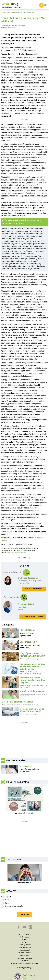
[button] (19, 928)
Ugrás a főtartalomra (2, 3)
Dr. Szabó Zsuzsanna (28, 578)
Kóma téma (10, 553)
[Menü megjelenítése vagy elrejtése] (45, 5)
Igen (7, 903)
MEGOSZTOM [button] (24, 558)
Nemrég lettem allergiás (14, 906)
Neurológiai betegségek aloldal (25, 12)
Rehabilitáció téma (21, 553)
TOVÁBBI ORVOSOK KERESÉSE (33, 617)
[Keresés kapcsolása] (41, 5)
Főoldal (3, 12)
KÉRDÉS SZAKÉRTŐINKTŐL (34, 589)
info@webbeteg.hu (27, 968)
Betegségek (10, 12)
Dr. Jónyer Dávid (26, 604)
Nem (7, 900)
